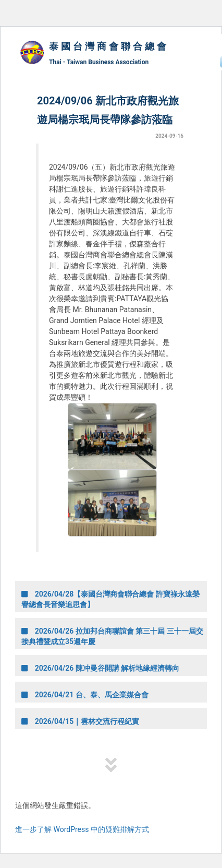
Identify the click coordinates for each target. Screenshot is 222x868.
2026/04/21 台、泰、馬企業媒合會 (85, 695)
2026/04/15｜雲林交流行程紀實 (80, 721)
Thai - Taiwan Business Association (99, 62)
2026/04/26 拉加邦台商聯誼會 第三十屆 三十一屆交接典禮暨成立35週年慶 (112, 636)
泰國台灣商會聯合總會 (109, 46)
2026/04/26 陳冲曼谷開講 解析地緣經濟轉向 (100, 668)
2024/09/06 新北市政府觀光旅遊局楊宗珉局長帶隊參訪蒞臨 (108, 110)
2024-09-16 (169, 136)
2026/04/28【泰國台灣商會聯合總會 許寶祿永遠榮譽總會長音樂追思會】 (110, 599)
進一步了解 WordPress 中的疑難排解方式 (82, 829)
